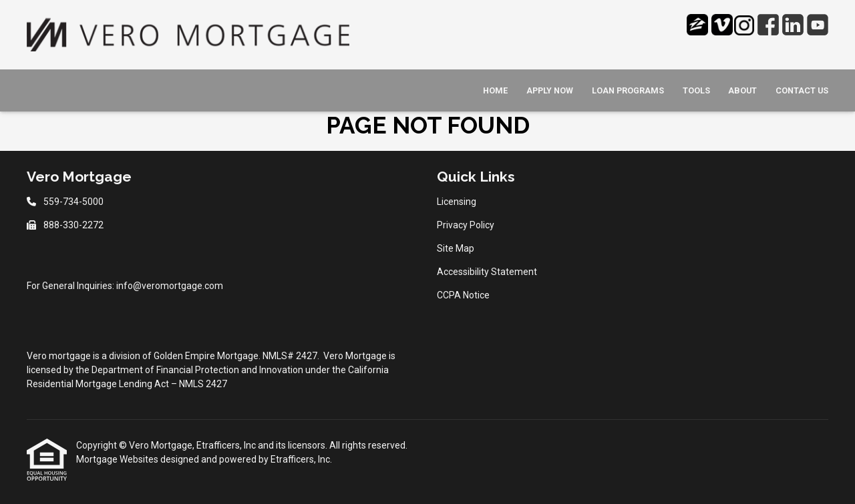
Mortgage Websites (118, 459)
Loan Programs (628, 90)
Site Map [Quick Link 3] (456, 248)
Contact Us (802, 90)
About (742, 90)
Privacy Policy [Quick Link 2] (466, 225)
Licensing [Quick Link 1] (457, 202)
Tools (696, 90)
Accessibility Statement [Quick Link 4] (487, 272)
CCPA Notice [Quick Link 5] (463, 295)
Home (495, 90)
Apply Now (550, 90)
